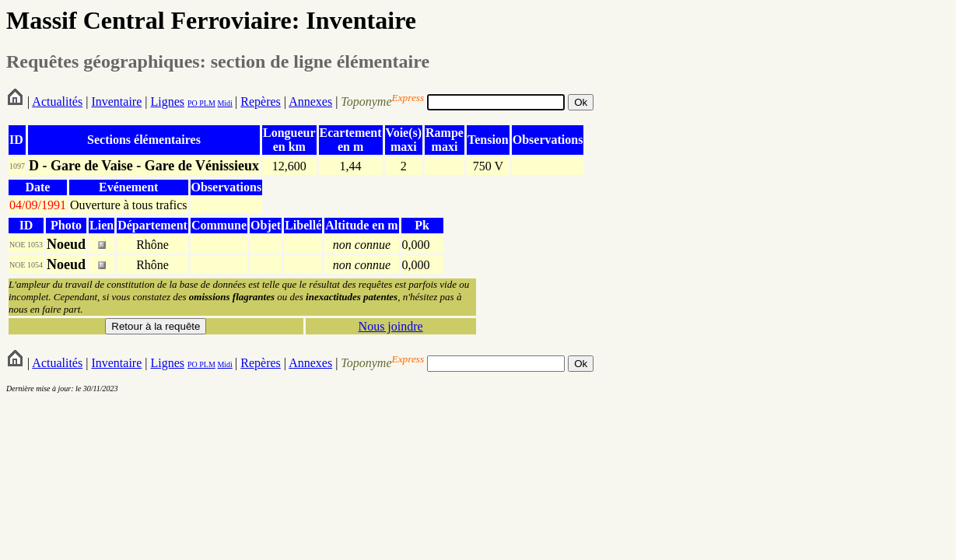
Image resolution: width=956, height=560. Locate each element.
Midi (224, 103)
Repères (261, 101)
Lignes (167, 101)
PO (193, 103)
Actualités (57, 101)
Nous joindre (391, 326)
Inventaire (116, 101)
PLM (207, 103)
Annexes (310, 101)
